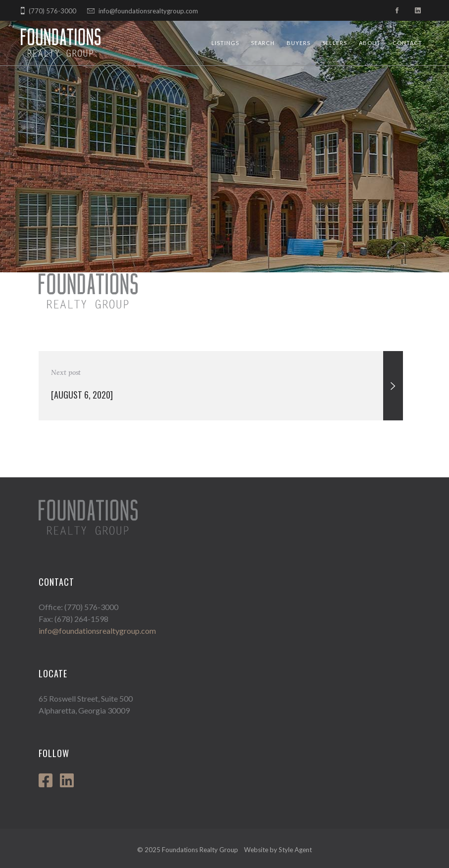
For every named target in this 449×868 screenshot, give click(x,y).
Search (263, 43)
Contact (407, 43)
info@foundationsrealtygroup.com (148, 11)
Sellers (335, 43)
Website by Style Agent (278, 850)
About (370, 43)
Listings (225, 43)
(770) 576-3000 (52, 11)
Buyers (299, 43)
